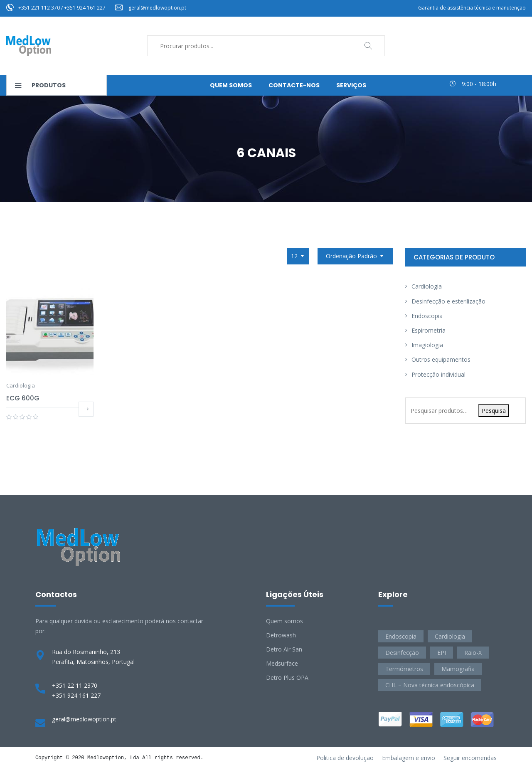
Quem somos (284, 621)
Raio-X (473, 653)
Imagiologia (427, 345)
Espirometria (429, 330)
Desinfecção (402, 653)
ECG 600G (23, 398)
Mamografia (458, 669)
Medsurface (282, 663)
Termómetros (404, 669)
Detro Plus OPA (287, 678)
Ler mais (86, 409)
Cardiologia (21, 385)
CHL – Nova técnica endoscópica (430, 685)
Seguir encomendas (470, 758)
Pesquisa (494, 411)
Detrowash (281, 635)
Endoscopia (427, 316)
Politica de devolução (345, 758)
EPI (442, 653)
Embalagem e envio (409, 758)
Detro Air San (284, 649)
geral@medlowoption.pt (157, 8)
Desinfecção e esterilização (448, 301)
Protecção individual (438, 374)
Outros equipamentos (441, 359)
